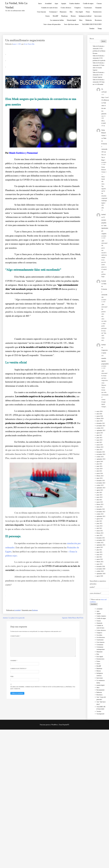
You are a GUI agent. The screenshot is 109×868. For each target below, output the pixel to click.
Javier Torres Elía (29, 44)
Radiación (89, 20)
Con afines (99, 635)
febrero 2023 (100, 504)
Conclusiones (88, 8)
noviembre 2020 (101, 569)
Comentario (15, 636)
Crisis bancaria (41, 12)
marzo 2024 (100, 473)
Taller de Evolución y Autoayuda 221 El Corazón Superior (99, 75)
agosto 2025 (100, 433)
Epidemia (35, 610)
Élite (71, 12)
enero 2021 (99, 564)
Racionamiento (100, 690)
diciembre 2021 (101, 538)
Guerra (47, 16)
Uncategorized (100, 714)
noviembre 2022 (101, 512)
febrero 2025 (100, 447)
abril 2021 (99, 557)
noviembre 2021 (101, 540)
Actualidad (48, 3)
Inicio (40, 3)
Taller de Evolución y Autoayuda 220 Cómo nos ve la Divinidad (99, 82)
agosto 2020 (100, 576)
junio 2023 (99, 495)
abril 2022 (99, 528)
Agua (56, 3)
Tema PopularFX (64, 725)
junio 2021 (99, 552)
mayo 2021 (99, 555)
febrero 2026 (100, 419)
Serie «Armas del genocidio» (52, 24)
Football (104, 281)
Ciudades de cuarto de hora (49, 8)
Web (12, 676)
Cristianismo (53, 12)
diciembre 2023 (101, 481)
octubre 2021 (100, 543)
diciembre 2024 (101, 452)
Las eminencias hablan (57, 20)
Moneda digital (71, 20)
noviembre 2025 (101, 426)
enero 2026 (99, 421)
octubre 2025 (100, 428)
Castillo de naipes (88, 3)
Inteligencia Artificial (85, 16)
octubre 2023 (100, 485)
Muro (81, 20)
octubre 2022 (100, 514)
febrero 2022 (100, 533)
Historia (73, 16)
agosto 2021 (100, 547)
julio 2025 (99, 435)
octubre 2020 (100, 571)
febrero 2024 (100, 476)
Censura (99, 3)
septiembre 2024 (101, 459)
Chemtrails (98, 8)
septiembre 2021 (101, 545)
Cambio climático (75, 3)
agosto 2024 (100, 462)
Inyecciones (98, 16)
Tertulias (92, 28)
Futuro (88, 12)
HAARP (55, 16)
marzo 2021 (100, 559)
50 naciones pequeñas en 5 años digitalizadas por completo (105, 225)
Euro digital (79, 12)
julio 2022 (99, 521)
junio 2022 (99, 523)
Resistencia (98, 20)
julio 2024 (99, 464)
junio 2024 (99, 466)
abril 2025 (99, 442)
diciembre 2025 (101, 423)
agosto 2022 (100, 519)
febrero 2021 (100, 562)
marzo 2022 (100, 531)
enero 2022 (99, 535)
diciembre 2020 (101, 566)
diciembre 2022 (101, 509)
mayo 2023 (99, 497)
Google (16, 167)
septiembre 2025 (101, 430)
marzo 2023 (100, 502)
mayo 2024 (99, 469)
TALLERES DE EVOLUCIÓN (92, 24)
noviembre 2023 (101, 483)
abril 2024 (99, 471)
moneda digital (100, 685)
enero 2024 (99, 478)
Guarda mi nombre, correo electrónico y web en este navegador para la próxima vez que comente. (43, 688)
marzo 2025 (100, 445)
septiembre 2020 (101, 574)
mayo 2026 (99, 411)
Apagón (64, 3)
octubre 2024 (100, 457)
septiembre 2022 (101, 516)
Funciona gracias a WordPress (49, 725)
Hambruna (64, 16)
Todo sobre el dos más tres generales (104, 108)
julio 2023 (99, 493)
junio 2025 (99, 438)
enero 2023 (99, 507)
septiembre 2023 (101, 488)
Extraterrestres (97, 12)
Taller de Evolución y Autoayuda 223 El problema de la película (99, 58)
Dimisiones (63, 12)
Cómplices (78, 8)
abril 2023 (99, 500)
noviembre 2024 (101, 454)
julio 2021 (99, 550)
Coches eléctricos (66, 8)
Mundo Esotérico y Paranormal (23, 153)
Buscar (92, 39)
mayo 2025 (99, 440)
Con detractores (101, 637)
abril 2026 (99, 414)
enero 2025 (99, 450)
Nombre (14, 661)
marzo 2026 (100, 416)
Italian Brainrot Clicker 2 (104, 133)
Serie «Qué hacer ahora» (71, 24)
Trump (100, 28)
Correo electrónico (19, 669)
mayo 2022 (99, 526)
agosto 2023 (100, 490)
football (104, 215)
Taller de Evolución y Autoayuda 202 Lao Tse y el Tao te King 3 (104, 149)
